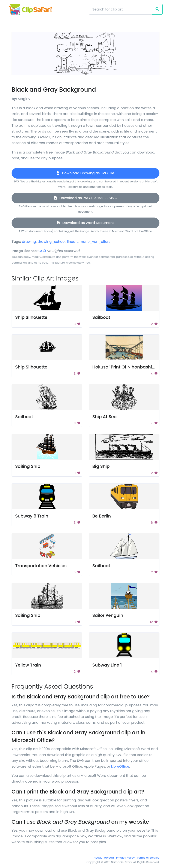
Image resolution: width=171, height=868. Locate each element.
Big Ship (101, 466)
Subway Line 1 (107, 665)
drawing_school (51, 242)
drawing (29, 242)
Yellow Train (28, 665)
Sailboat (101, 317)
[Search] (120, 9)
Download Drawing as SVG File (85, 173)
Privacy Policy (125, 858)
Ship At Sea (105, 417)
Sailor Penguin (108, 615)
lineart (73, 242)
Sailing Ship (28, 466)
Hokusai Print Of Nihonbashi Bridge (130, 367)
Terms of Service (148, 858)
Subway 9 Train (32, 516)
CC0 (42, 251)
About (98, 858)
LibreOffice (120, 766)
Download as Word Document (85, 223)
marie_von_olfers (95, 242)
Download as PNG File (86, 198)
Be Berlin (102, 516)
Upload (109, 858)
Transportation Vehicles (41, 566)
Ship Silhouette (31, 317)
